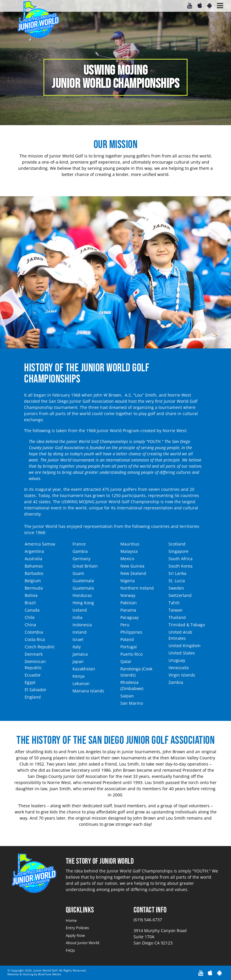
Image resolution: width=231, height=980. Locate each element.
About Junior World (82, 943)
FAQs (70, 950)
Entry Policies (77, 928)
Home (71, 920)
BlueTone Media (50, 974)
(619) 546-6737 (148, 920)
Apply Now (75, 935)
